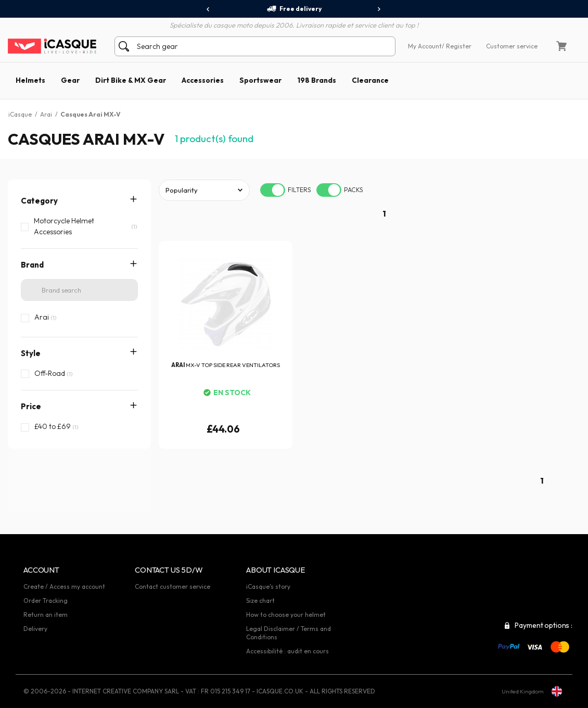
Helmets (30, 80)
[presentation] (208, 9)
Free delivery (294, 9)
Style (31, 353)
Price (31, 406)
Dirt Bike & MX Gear (131, 80)
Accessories (203, 80)
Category (39, 201)
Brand (32, 265)
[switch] (273, 190)
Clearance (370, 80)
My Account (425, 46)
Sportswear (260, 80)
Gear (70, 80)
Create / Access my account (64, 586)
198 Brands (317, 80)
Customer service (512, 46)
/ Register (457, 46)
